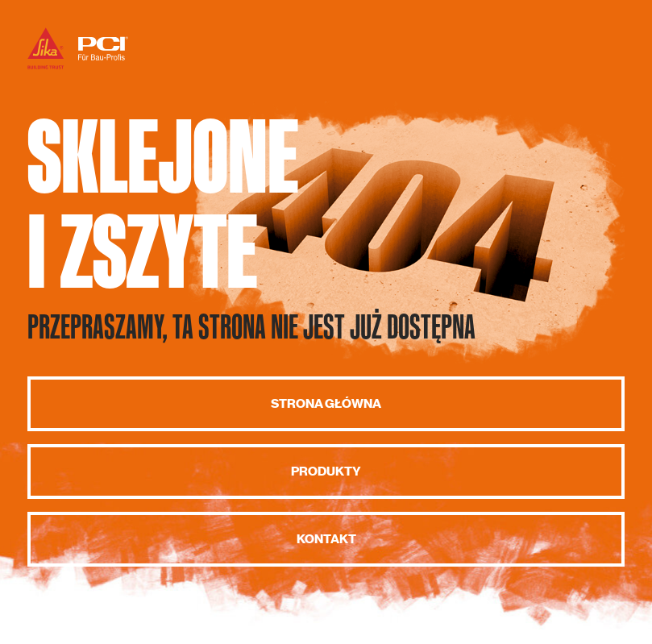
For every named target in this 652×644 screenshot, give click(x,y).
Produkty (326, 472)
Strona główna (326, 404)
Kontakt (326, 539)
